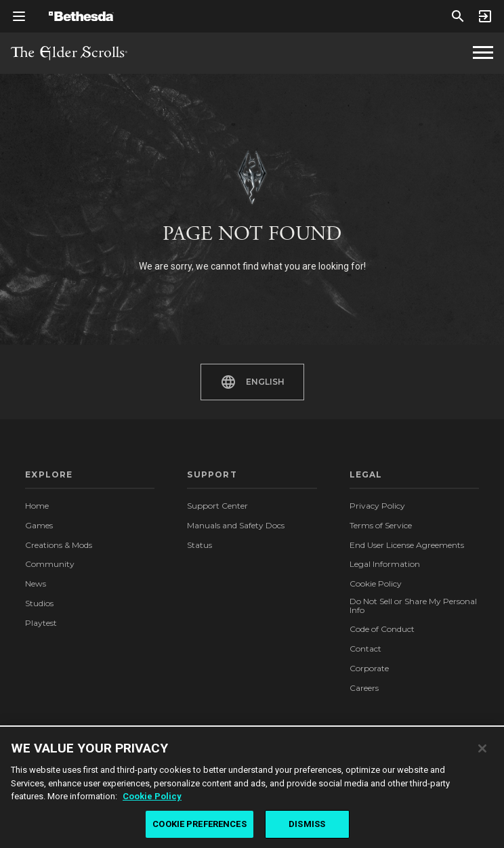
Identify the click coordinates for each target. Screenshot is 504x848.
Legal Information (385, 564)
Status (199, 545)
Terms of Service (381, 525)
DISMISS (307, 828)
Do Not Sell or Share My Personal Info (413, 606)
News (36, 584)
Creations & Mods (59, 545)
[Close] (482, 752)
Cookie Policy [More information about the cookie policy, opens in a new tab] (152, 800)
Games (39, 525)
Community (50, 564)
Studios (39, 603)
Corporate (369, 668)
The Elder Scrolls (69, 53)
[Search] (458, 16)
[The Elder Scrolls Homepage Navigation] (483, 53)
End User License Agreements (407, 545)
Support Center (217, 506)
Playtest (41, 623)
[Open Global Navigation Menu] (19, 16)
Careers (364, 688)
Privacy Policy (377, 506)
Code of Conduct (382, 629)
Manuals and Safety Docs (236, 525)
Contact (365, 649)
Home (37, 506)
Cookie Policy (376, 584)
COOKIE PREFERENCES (199, 828)
